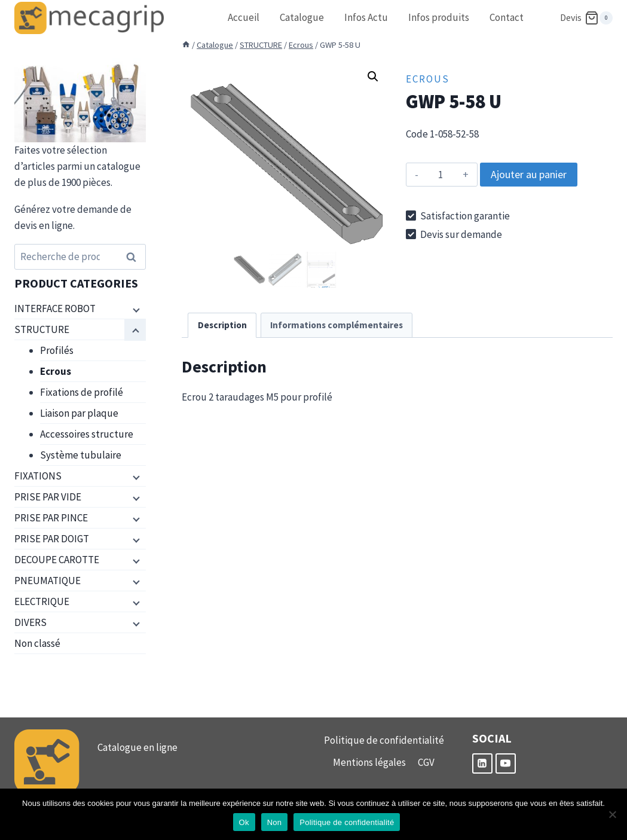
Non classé (37, 643)
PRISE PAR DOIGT (52, 539)
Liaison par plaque (79, 413)
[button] (373, 77)
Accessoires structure (87, 434)
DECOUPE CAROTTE (57, 560)
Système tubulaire (81, 455)
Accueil (244, 17)
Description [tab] (222, 325)
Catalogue (302, 17)
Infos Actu (366, 17)
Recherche (134, 257)
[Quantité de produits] (441, 175)
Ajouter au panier (529, 174)
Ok (244, 822)
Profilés (57, 350)
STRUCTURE (42, 329)
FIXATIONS (38, 476)
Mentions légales (369, 762)
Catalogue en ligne (137, 747)
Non (275, 822)
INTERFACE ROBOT (55, 308)
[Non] (612, 814)
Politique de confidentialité (384, 740)
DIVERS (30, 622)
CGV (426, 762)
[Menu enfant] (135, 309)
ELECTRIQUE (42, 601)
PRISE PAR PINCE (51, 518)
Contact (507, 17)
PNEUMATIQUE (48, 581)
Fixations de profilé (82, 392)
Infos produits (439, 17)
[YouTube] (506, 763)
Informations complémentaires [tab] (337, 325)
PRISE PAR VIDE (48, 497)
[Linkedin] (482, 763)
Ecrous (428, 79)
